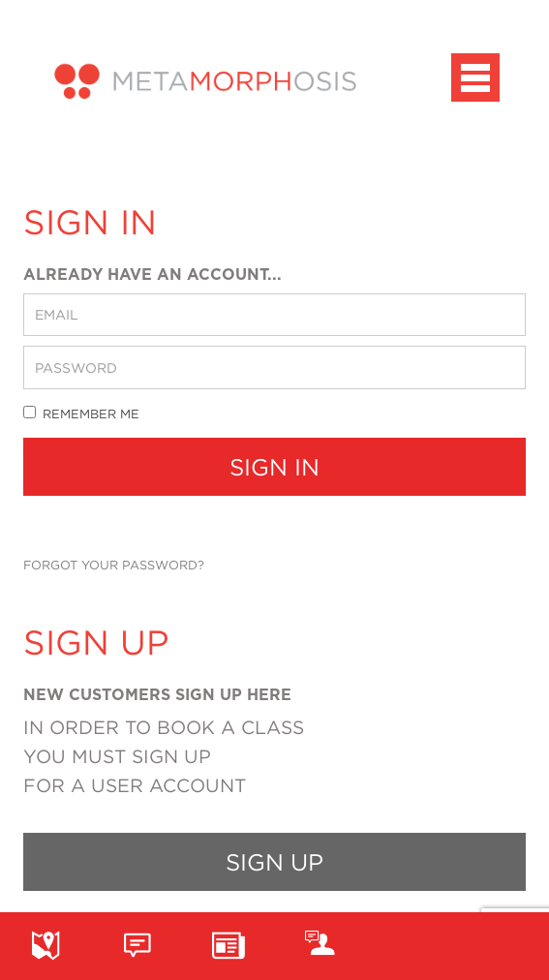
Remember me (81, 413)
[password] (274, 367)
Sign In (274, 467)
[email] (274, 315)
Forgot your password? (114, 565)
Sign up (274, 862)
